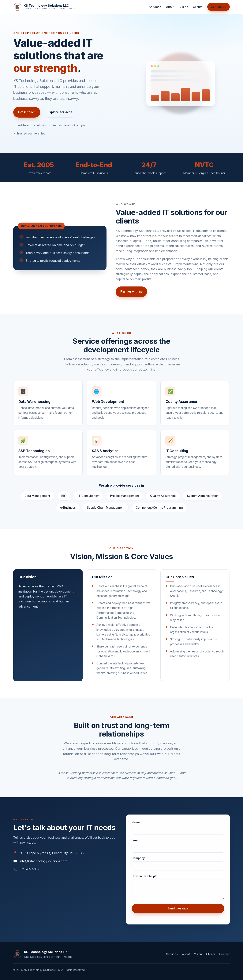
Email (135, 843)
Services (155, 7)
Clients (198, 7)
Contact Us (218, 7)
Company (138, 861)
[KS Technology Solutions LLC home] (44, 7)
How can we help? (144, 879)
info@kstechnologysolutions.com (43, 861)
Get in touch (27, 112)
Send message (178, 911)
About (170, 7)
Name (136, 825)
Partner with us (131, 294)
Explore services (60, 112)
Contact (224, 954)
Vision (184, 7)
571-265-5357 (29, 869)
